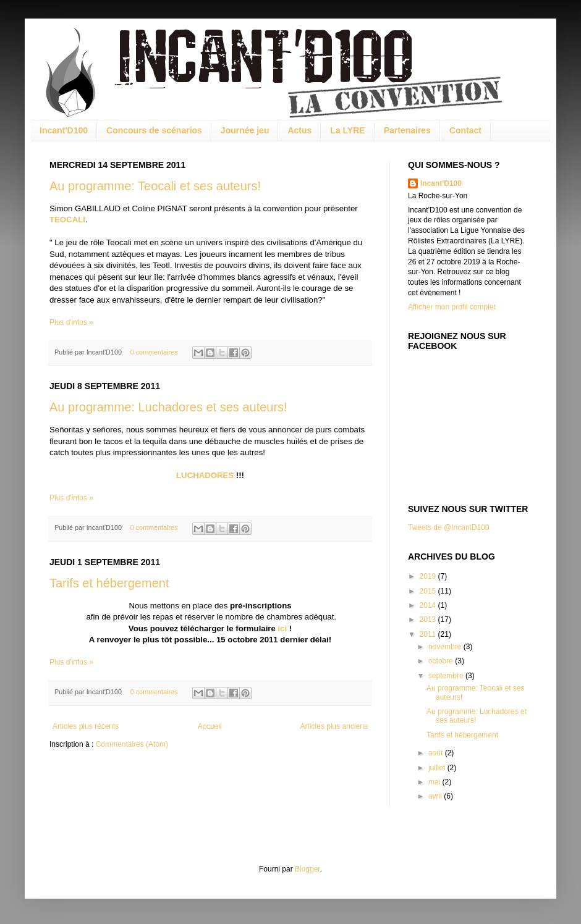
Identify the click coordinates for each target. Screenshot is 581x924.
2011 (429, 634)
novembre (446, 647)
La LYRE (347, 130)
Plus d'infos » (71, 322)
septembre (447, 676)
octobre (442, 661)
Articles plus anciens (334, 726)
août (437, 753)
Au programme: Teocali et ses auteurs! (155, 186)
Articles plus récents (86, 726)
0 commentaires (154, 352)
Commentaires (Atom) (132, 744)
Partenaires (407, 130)
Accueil (210, 726)
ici (282, 628)
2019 (429, 576)
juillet (438, 768)
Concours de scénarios (154, 130)
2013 (429, 619)
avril (436, 796)
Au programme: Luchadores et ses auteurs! (168, 407)
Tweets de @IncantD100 (449, 527)
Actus (299, 130)
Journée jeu (245, 130)
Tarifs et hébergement (109, 583)
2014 (429, 605)
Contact (465, 130)
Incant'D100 (64, 130)
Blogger (307, 869)
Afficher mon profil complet (452, 307)
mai (435, 782)
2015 (429, 591)
